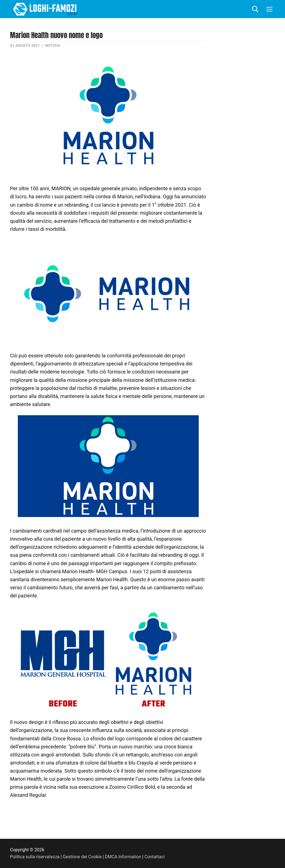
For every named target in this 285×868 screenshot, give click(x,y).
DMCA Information (123, 857)
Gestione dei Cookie (82, 857)
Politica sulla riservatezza (35, 857)
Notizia (53, 45)
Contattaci (155, 857)
